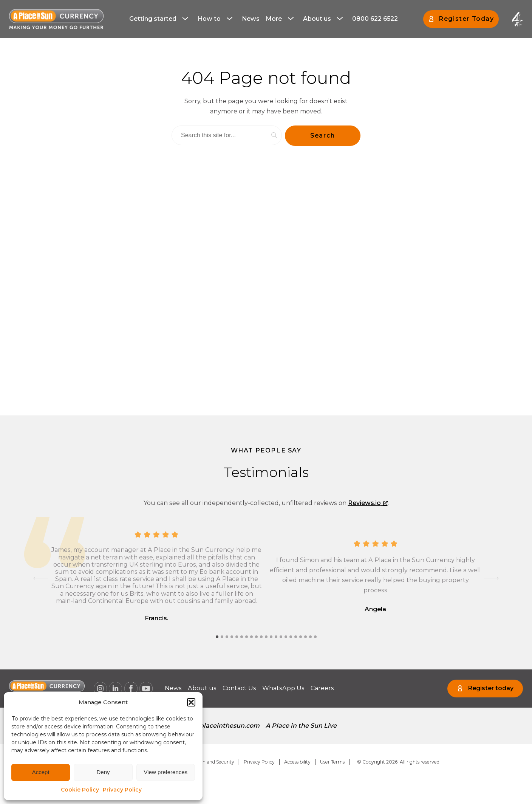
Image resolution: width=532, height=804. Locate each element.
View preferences (166, 772)
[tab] (217, 637)
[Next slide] (491, 578)
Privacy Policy (122, 790)
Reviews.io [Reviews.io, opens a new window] (368, 503)
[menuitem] (160, 19)
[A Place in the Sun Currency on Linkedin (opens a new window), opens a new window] (116, 689)
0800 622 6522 (375, 19)
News (251, 19)
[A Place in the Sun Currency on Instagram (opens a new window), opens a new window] (100, 689)
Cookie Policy (80, 790)
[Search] (227, 135)
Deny (103, 772)
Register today (491, 688)
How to (209, 19)
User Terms (332, 762)
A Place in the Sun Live (301, 726)
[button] (191, 702)
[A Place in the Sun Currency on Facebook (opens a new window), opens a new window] (131, 689)
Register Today (466, 19)
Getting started (153, 19)
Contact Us (239, 688)
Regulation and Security (208, 762)
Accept (41, 772)
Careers (322, 688)
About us (317, 19)
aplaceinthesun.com (228, 726)
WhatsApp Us (283, 688)
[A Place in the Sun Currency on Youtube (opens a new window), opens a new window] (146, 689)
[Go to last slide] (41, 578)
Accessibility (297, 762)
